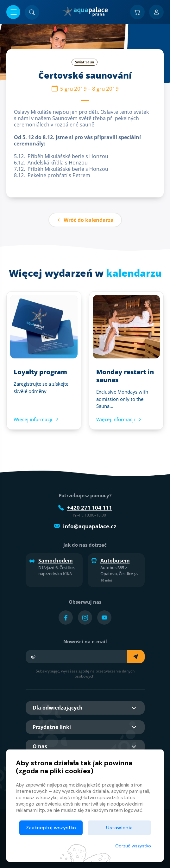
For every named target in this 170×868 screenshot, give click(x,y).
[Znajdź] (32, 12)
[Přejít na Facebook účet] (66, 617)
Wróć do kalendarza (85, 220)
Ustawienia (119, 828)
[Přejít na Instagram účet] (85, 617)
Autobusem (111, 561)
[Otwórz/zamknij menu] (13, 12)
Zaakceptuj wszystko (51, 828)
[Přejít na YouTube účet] (104, 617)
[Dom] (85, 12)
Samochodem (51, 561)
